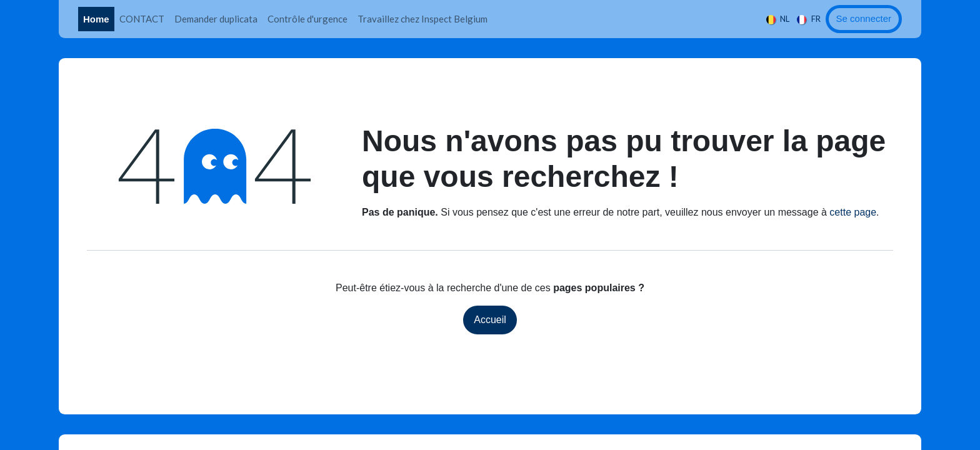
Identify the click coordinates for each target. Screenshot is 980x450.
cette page (853, 212)
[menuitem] (96, 19)
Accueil (490, 320)
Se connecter (864, 18)
